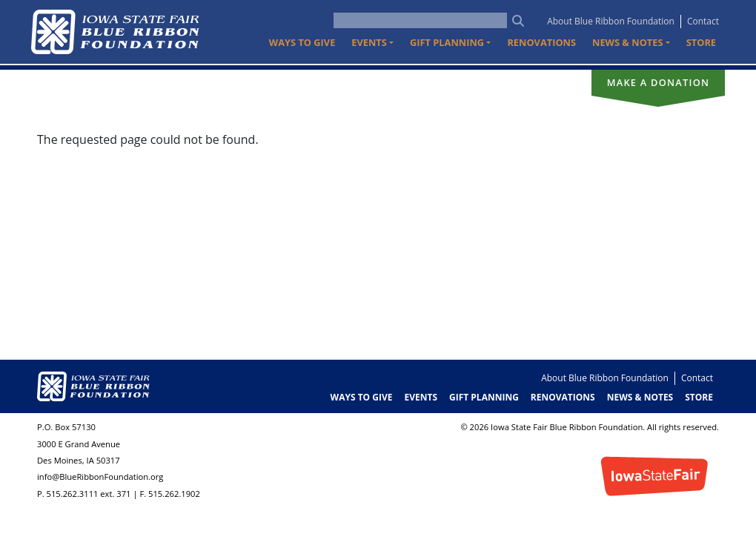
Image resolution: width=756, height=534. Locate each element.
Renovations (541, 42)
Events (421, 397)
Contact (703, 21)
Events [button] (369, 42)
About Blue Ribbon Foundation (611, 21)
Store (701, 42)
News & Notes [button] (627, 42)
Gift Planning (484, 397)
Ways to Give (302, 42)
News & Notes (640, 397)
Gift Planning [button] (447, 42)
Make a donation (659, 82)
